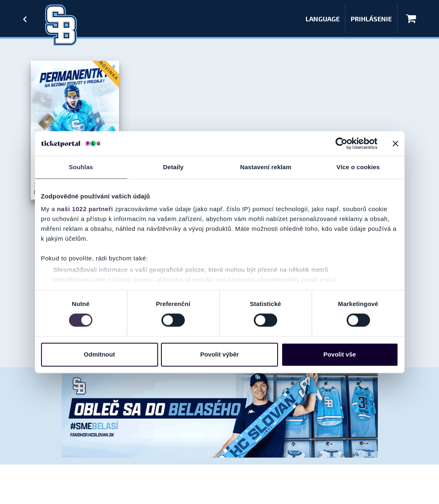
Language (323, 19)
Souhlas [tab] (81, 167)
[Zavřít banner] (395, 143)
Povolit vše (339, 354)
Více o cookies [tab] (358, 167)
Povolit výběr (219, 354)
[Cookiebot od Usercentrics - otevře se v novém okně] (341, 143)
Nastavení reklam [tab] (265, 167)
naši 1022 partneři (85, 209)
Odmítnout (99, 354)
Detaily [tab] (173, 167)
